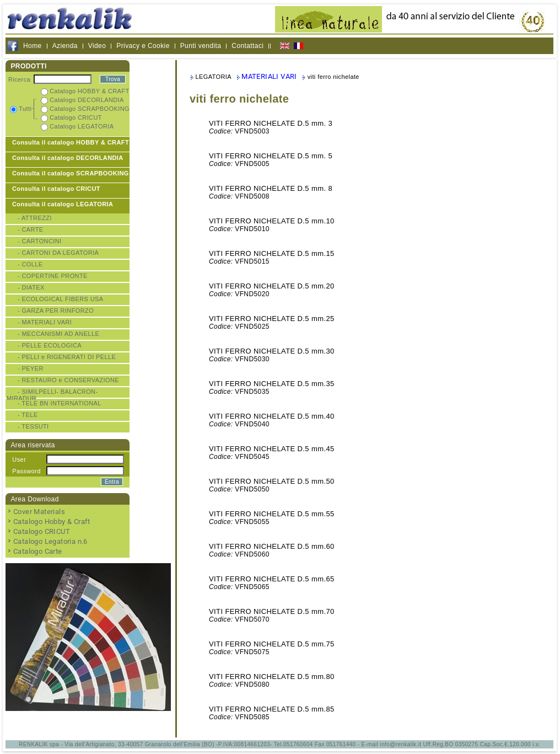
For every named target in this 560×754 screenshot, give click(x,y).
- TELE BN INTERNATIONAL (60, 403)
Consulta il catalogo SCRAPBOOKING (71, 173)
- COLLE (30, 264)
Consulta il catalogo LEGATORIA (63, 204)
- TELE (28, 415)
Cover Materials (39, 512)
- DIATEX (31, 287)
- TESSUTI (33, 426)
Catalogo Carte (38, 551)
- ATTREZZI (35, 218)
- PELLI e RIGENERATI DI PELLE (67, 357)
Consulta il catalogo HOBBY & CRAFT (71, 142)
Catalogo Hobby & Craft (52, 522)
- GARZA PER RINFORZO (56, 311)
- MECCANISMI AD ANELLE (58, 334)
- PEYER (31, 368)
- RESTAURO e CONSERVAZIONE (68, 380)
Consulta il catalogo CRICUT (56, 189)
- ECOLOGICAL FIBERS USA (61, 299)
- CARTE (31, 229)
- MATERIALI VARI (45, 322)
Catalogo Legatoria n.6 (50, 541)
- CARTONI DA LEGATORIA (58, 253)
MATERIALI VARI (269, 76)
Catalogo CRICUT (42, 531)
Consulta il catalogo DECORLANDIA (68, 158)
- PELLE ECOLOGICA (50, 345)
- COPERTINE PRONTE (53, 276)
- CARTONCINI (40, 241)
